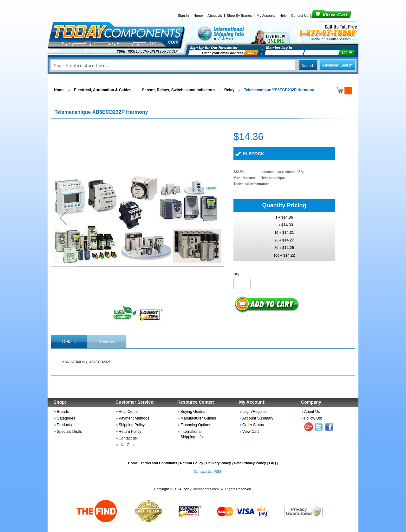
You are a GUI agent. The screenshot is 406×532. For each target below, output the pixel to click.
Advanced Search (337, 65)
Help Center (129, 412)
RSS (218, 471)
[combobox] (203, 65)
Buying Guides (193, 412)
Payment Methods (134, 418)
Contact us (128, 438)
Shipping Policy (132, 425)
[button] (63, 218)
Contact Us (300, 16)
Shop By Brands (239, 16)
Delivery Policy (219, 463)
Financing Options (196, 425)
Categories (66, 418)
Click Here (225, 38)
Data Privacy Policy (250, 463)
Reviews (107, 342)
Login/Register (255, 412)
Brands (63, 412)
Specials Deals (69, 432)
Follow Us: (313, 418)
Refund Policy (192, 463)
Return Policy (130, 432)
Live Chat (127, 445)
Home (198, 16)
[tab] (69, 342)
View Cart (321, 16)
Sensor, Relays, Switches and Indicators (178, 90)
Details (69, 342)
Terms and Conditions (159, 463)
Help (283, 16)
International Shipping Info (192, 434)
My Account (266, 16)
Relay (229, 90)
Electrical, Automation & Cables (103, 90)
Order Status (253, 425)
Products (64, 425)
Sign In (183, 16)
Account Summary (258, 418)
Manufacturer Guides (198, 418)
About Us (215, 16)
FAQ (273, 463)
